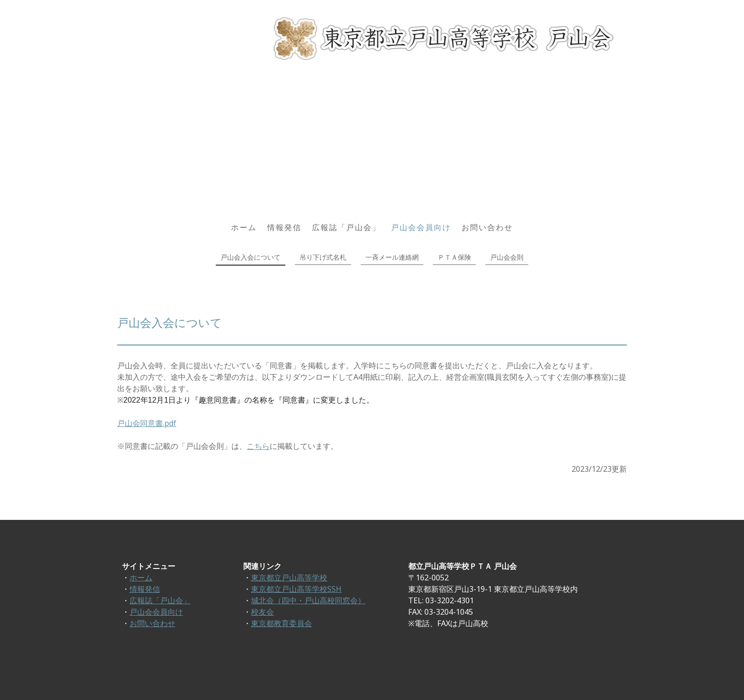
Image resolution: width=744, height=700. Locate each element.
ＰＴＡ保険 (454, 257)
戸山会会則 (507, 257)
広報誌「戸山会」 (346, 227)
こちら (258, 446)
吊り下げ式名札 (323, 257)
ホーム (244, 227)
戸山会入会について (251, 257)
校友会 (262, 612)
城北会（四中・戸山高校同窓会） (308, 600)
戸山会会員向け (421, 227)
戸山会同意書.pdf (147, 423)
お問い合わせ (487, 227)
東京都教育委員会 (282, 623)
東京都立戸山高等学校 (289, 578)
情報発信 (284, 227)
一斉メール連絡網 (392, 257)
